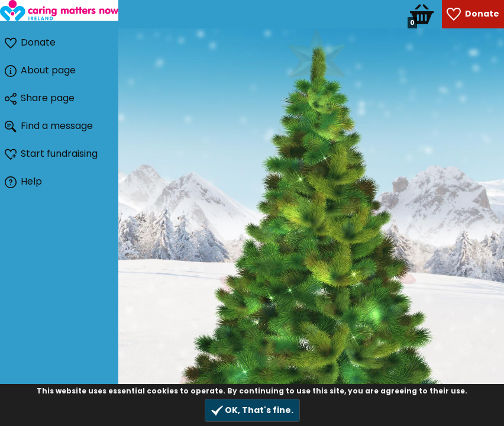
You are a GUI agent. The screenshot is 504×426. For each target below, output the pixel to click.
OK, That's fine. (252, 410)
